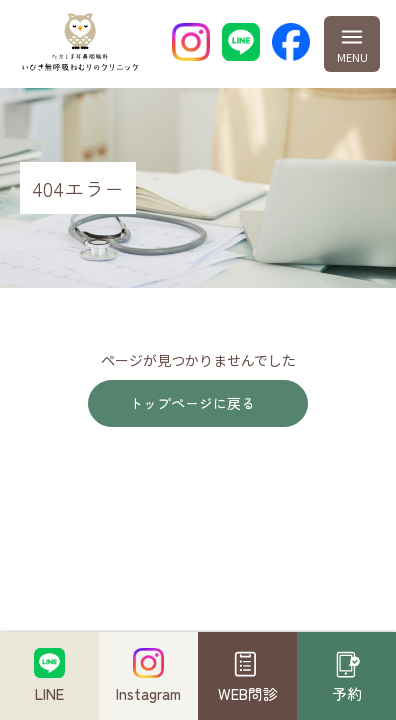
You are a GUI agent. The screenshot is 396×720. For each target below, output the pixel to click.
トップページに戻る (192, 403)
